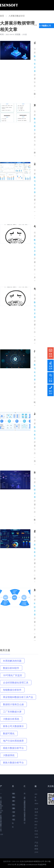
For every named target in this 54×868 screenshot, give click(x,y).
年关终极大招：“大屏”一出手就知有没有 (35, 227)
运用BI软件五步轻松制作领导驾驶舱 (35, 164)
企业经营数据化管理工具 (16, 683)
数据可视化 (9, 734)
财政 (13, 795)
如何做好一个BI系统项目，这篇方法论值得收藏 (35, 590)
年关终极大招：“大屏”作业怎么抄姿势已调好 (35, 289)
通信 (13, 810)
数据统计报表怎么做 (13, 704)
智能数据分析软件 (12, 690)
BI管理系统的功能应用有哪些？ (35, 473)
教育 (14, 810)
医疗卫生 (12, 814)
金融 (14, 795)
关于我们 (43, 26)
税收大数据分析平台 (13, 748)
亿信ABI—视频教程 (1, 816)
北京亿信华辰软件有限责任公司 (32, 861)
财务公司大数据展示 (13, 726)
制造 (12, 825)
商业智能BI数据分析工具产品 (18, 697)
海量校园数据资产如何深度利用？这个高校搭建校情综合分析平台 (35, 106)
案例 (48, 15)
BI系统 (24, 817)
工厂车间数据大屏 (12, 712)
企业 (13, 818)
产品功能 (36, 15)
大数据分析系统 (11, 719)
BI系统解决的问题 (12, 661)
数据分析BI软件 (11, 668)
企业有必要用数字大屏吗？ (35, 43)
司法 (14, 803)
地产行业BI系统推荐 (13, 741)
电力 (13, 803)
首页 (10, 15)
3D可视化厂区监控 (13, 675)
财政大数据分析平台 (13, 763)
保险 (12, 803)
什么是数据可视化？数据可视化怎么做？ (35, 352)
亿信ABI (22, 15)
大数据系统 (9, 755)
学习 (10, 26)
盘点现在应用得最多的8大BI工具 (35, 532)
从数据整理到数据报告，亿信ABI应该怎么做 (35, 414)
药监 (14, 818)
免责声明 (43, 865)
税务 (12, 795)
